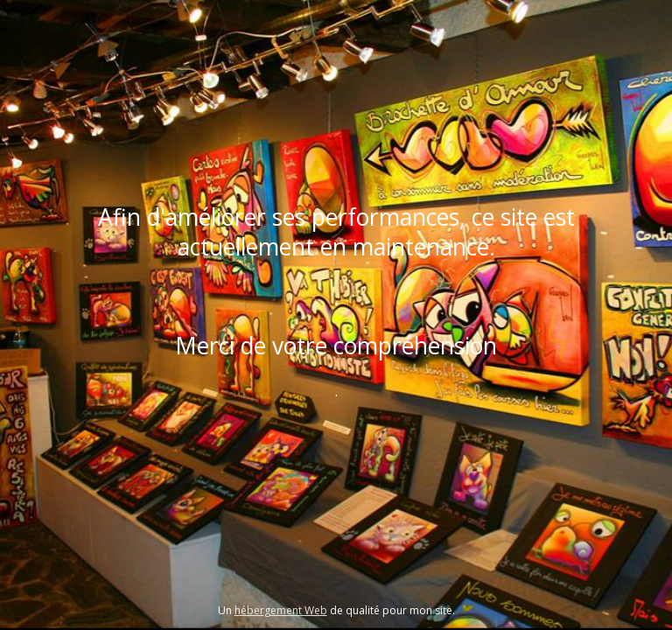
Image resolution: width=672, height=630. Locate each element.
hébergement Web (281, 610)
